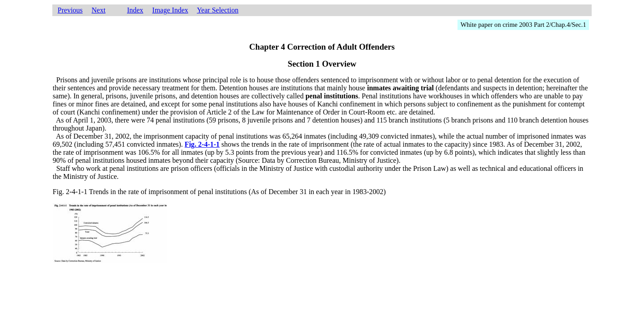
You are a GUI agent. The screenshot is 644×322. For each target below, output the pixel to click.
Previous (70, 10)
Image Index (170, 10)
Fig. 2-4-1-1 (202, 144)
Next (99, 10)
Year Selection (218, 10)
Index (135, 10)
